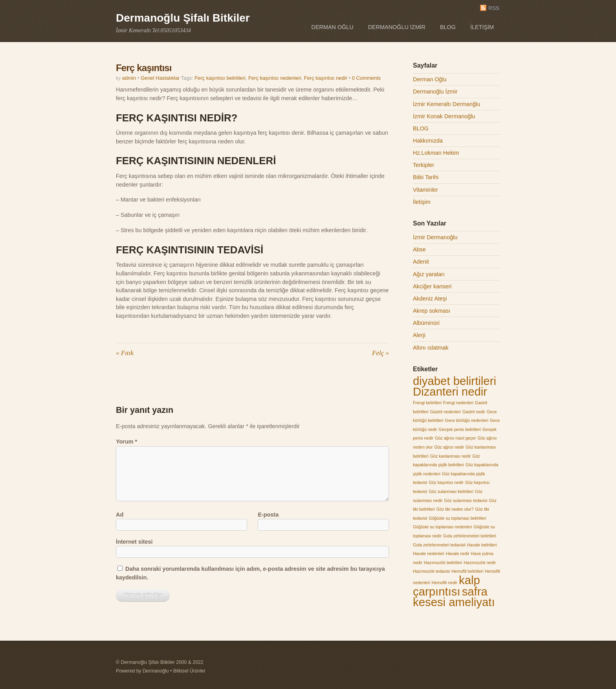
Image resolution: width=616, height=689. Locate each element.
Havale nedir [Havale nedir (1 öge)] (458, 553)
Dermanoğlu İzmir (397, 27)
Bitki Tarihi (426, 177)
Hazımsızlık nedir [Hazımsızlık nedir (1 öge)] (480, 563)
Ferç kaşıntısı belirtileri (220, 78)
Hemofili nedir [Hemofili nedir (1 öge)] (445, 583)
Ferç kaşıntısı (144, 68)
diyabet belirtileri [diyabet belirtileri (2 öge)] (455, 381)
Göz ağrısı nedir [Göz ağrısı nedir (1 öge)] (449, 447)
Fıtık (125, 353)
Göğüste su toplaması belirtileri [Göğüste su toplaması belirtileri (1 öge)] (457, 518)
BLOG (448, 27)
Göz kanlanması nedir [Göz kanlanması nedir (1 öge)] (451, 456)
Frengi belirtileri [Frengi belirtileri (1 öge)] (427, 403)
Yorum (126, 442)
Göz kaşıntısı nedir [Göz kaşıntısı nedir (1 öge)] (446, 482)
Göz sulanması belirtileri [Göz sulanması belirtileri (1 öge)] (451, 491)
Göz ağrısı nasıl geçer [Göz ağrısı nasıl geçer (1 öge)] (455, 438)
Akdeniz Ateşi (430, 299)
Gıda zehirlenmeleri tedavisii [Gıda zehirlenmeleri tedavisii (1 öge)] (439, 545)
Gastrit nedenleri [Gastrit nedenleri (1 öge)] (445, 412)
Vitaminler (425, 190)
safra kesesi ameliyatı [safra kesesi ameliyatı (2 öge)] (454, 597)
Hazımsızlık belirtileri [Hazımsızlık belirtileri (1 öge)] (443, 563)
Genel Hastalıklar (160, 78)
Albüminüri (426, 323)
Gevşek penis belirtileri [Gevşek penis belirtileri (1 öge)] (460, 429)
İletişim (482, 27)
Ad (120, 515)
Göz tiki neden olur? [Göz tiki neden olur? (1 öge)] (455, 509)
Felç (380, 353)
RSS (494, 8)
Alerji (419, 335)
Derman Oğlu (333, 27)
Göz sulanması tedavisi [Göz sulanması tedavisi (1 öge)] (466, 500)
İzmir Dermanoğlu (435, 237)
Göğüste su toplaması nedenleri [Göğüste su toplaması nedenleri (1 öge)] (442, 527)
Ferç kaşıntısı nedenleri (275, 78)
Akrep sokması (432, 311)
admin (129, 78)
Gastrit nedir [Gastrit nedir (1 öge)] (474, 412)
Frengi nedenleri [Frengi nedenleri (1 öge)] (458, 403)
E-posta (268, 515)
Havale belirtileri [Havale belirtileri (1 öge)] (482, 545)
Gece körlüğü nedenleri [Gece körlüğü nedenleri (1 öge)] (467, 420)
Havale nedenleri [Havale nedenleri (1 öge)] (429, 553)
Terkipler (423, 165)
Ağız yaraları (429, 274)
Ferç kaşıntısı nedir (326, 78)
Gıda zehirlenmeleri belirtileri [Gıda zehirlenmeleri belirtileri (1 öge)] (470, 536)
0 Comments (366, 78)
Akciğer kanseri (432, 286)
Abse (419, 249)
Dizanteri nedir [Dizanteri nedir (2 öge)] (450, 391)
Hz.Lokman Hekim (436, 153)
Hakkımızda (428, 141)
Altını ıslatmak (431, 348)
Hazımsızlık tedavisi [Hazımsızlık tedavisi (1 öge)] (431, 571)
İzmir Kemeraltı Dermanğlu (446, 104)
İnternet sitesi (134, 542)
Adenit (421, 262)
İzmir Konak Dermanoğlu (444, 116)
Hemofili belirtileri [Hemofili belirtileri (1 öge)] (467, 571)
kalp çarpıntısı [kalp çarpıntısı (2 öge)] (446, 586)
